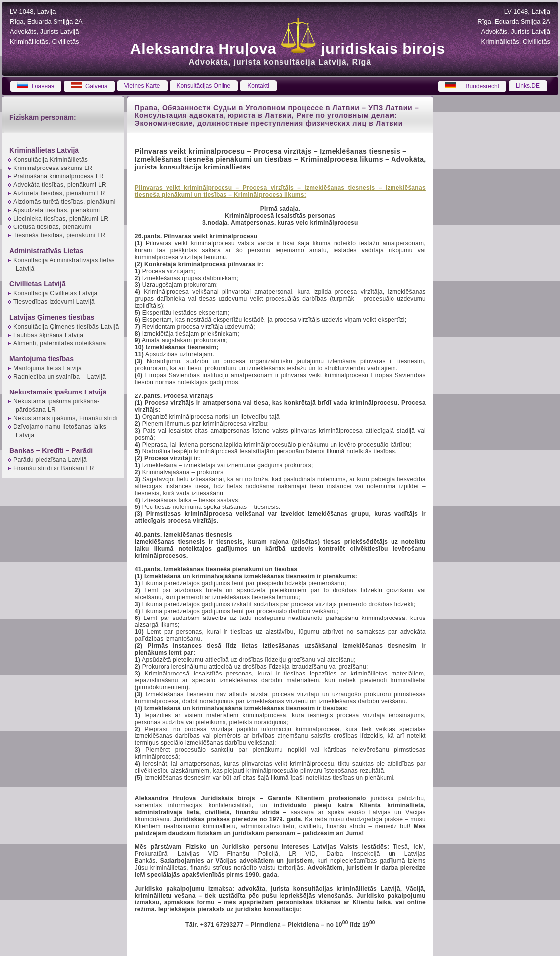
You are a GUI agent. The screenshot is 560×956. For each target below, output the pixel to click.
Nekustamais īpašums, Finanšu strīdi (66, 418)
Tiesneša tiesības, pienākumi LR (59, 235)
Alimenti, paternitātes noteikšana (60, 343)
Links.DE (528, 86)
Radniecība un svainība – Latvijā (59, 377)
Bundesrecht (472, 86)
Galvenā (89, 86)
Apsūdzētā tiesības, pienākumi (56, 210)
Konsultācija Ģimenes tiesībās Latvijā (66, 327)
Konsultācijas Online (204, 86)
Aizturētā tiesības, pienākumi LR (59, 193)
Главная (36, 86)
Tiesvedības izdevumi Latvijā (54, 302)
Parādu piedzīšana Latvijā (50, 460)
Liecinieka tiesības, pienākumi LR (61, 219)
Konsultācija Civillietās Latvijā (56, 293)
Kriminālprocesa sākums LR (53, 168)
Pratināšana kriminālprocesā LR (58, 176)
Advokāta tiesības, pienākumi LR (60, 185)
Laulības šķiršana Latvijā (48, 335)
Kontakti (258, 86)
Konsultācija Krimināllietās (51, 160)
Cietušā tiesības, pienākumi (53, 227)
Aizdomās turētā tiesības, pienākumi (65, 202)
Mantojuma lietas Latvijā (48, 368)
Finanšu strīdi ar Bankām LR (54, 468)
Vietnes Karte (142, 86)
